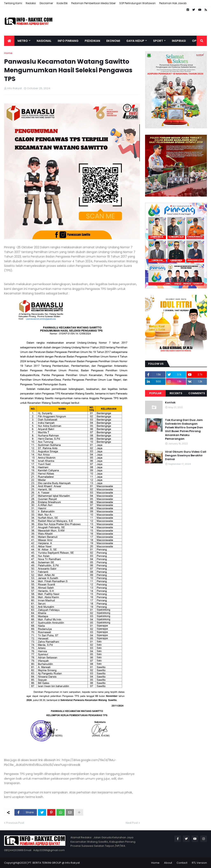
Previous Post (15, 823)
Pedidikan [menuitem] (92, 41)
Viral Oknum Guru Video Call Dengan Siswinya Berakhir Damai (186, 456)
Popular (155, 393)
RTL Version (199, 863)
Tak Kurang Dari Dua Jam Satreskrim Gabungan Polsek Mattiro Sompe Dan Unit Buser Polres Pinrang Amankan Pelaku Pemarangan (184, 429)
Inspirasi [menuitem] (179, 41)
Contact (182, 863)
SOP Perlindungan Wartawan (137, 3)
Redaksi (31, 3)
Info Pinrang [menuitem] (68, 41)
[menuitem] (9, 41)
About (168, 863)
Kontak (170, 403)
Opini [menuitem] (196, 41)
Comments (197, 393)
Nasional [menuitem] (44, 41)
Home (8, 53)
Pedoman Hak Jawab (173, 3)
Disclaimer (46, 3)
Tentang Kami (13, 3)
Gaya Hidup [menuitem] (135, 41)
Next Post (132, 823)
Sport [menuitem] (158, 41)
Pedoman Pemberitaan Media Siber (93, 3)
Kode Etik (62, 3)
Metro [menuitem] (23, 41)
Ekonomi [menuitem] (113, 41)
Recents (176, 393)
